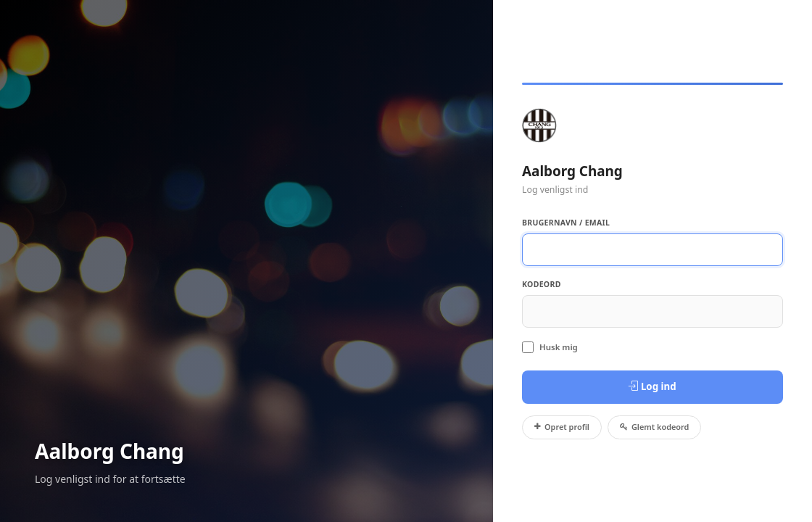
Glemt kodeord (655, 427)
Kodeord (542, 284)
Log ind (652, 386)
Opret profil (562, 427)
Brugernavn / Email (566, 223)
